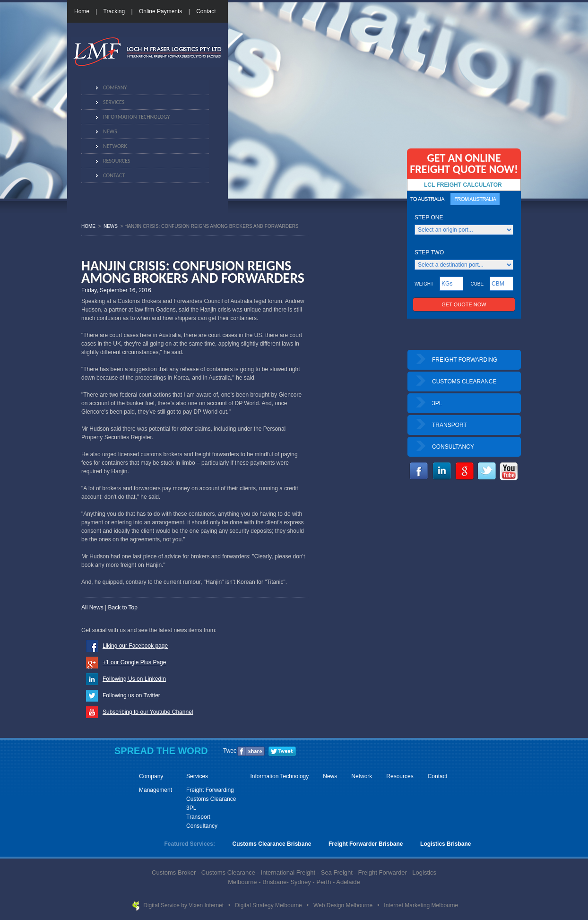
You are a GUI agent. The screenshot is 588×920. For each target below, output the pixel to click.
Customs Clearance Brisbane (272, 844)
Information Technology (136, 117)
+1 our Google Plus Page (134, 662)
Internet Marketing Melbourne (421, 905)
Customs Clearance (211, 799)
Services (114, 102)
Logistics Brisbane (445, 844)
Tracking (114, 11)
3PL (437, 403)
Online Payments (160, 11)
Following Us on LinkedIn (134, 679)
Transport (198, 817)
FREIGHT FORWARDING (465, 360)
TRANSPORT (450, 425)
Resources (117, 161)
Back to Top (122, 608)
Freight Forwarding (210, 790)
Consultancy (202, 826)
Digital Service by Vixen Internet (184, 905)
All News (92, 608)
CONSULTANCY (453, 447)
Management (156, 790)
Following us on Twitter (131, 695)
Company (115, 87)
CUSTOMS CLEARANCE (464, 382)
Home (82, 11)
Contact (206, 11)
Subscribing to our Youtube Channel (148, 712)
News (110, 131)
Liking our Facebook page (135, 646)
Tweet (231, 751)
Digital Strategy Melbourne (269, 905)
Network (115, 146)
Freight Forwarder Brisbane (366, 844)
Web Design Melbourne (344, 905)
